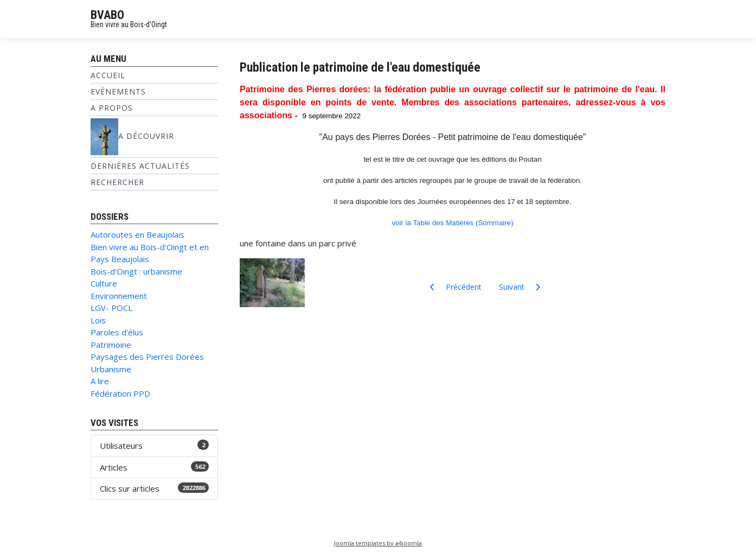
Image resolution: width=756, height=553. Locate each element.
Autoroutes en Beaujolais (137, 234)
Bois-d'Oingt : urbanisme (136, 271)
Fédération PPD (120, 393)
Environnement (119, 296)
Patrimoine (111, 345)
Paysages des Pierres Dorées (147, 357)
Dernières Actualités (140, 166)
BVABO (107, 15)
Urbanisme (111, 369)
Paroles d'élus (117, 332)
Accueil (108, 75)
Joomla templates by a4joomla (378, 543)
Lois (98, 320)
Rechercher (117, 182)
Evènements (118, 91)
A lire (100, 381)
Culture (104, 283)
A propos (112, 108)
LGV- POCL (111, 308)
